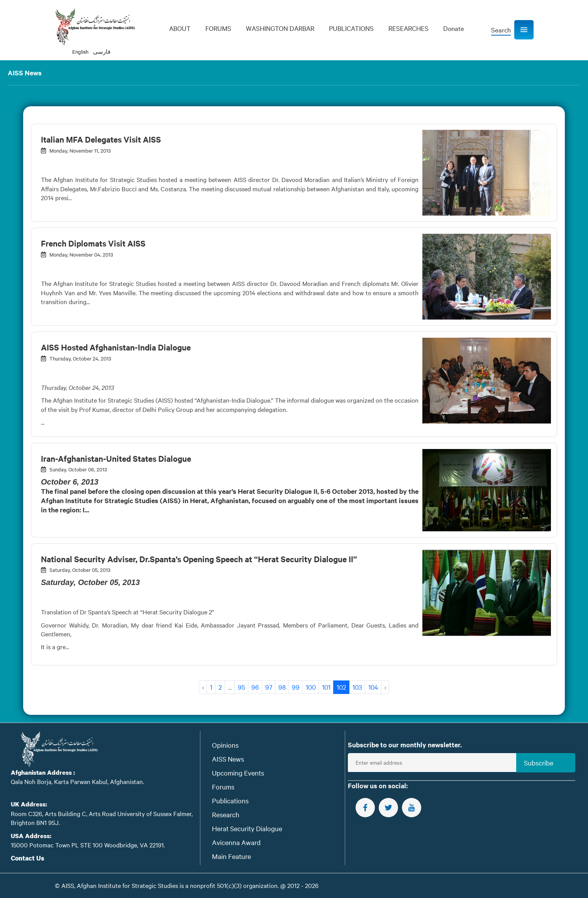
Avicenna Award (236, 842)
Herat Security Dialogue (247, 828)
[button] (524, 30)
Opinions (225, 745)
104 (373, 687)
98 (282, 687)
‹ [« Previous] (203, 687)
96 (255, 687)
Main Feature (231, 856)
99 (296, 687)
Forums (223, 787)
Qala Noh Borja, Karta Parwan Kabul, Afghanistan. (77, 781)
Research (226, 814)
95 (241, 687)
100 (311, 687)
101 (326, 687)
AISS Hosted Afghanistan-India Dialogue (116, 347)
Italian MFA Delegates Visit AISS (101, 139)
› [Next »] (385, 687)
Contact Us (28, 858)
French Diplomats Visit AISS (93, 243)
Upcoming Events (238, 773)
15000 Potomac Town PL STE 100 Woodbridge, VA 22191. (88, 845)
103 (357, 687)
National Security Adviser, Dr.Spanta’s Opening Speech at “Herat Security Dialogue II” (199, 559)
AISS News (228, 759)
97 (269, 687)
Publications (230, 800)
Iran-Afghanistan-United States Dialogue (116, 458)
